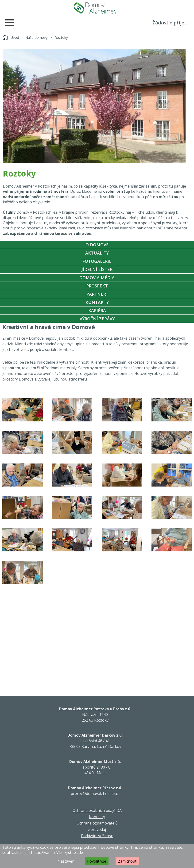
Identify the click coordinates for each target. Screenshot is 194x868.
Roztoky (61, 37)
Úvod (15, 37)
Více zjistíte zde (70, 852)
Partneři (97, 294)
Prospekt (97, 286)
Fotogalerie (97, 261)
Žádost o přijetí (170, 23)
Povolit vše (97, 861)
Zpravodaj (97, 829)
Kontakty (97, 302)
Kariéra (97, 310)
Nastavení (66, 861)
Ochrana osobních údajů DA (97, 810)
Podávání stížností (97, 836)
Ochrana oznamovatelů (97, 823)
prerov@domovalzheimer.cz (95, 793)
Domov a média (97, 278)
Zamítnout (127, 861)
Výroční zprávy (97, 319)
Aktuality (97, 253)
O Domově (97, 245)
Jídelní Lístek (97, 269)
